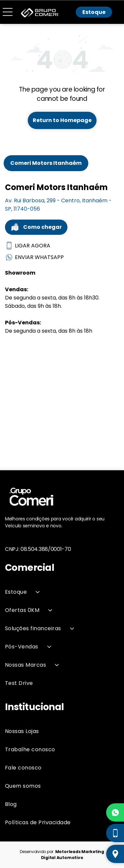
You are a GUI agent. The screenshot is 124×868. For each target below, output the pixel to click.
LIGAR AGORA (28, 246)
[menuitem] (62, 592)
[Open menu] (8, 12)
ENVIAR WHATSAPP (34, 257)
